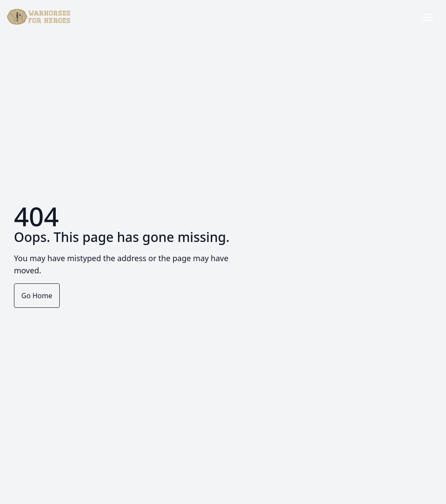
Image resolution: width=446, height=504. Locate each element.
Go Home (37, 296)
